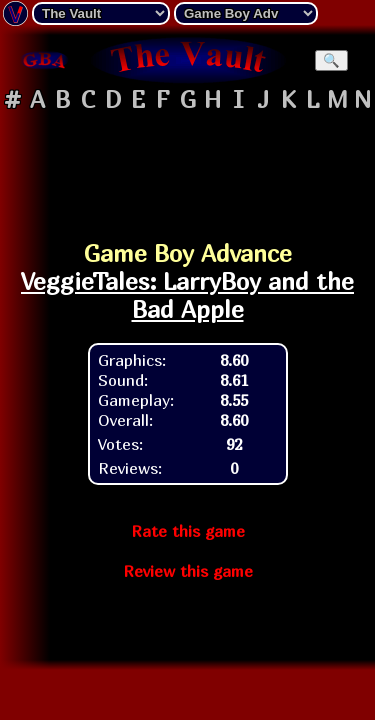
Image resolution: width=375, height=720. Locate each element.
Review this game (188, 571)
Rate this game (188, 531)
